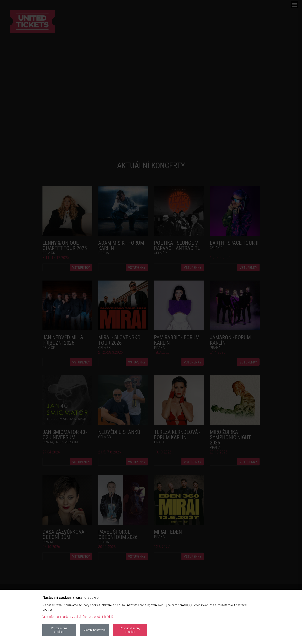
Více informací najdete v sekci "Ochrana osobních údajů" (78, 617)
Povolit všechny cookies (130, 630)
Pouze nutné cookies (59, 630)
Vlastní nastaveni (95, 630)
